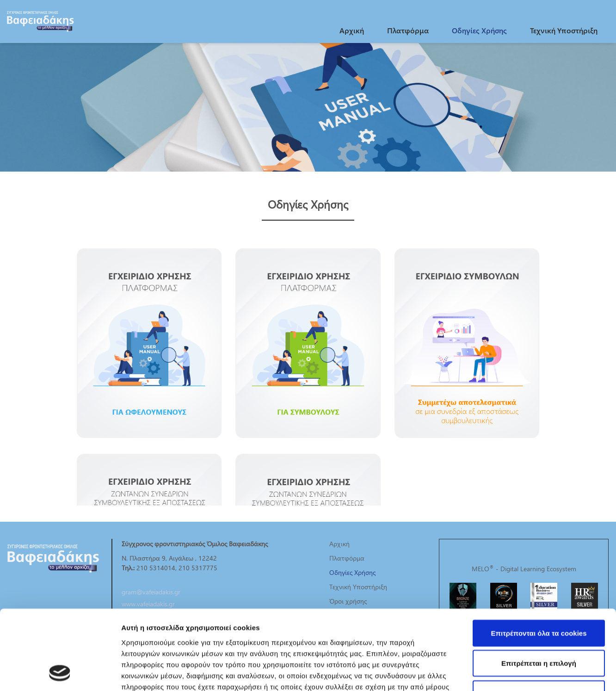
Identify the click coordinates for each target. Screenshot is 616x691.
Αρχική (352, 30)
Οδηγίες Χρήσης (479, 30)
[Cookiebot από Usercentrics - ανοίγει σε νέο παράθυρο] (60, 673)
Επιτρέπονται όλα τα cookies (539, 558)
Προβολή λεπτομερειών (549, 673)
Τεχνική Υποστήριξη (564, 30)
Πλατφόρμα (408, 30)
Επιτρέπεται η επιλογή (539, 589)
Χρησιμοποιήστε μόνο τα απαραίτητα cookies (539, 625)
